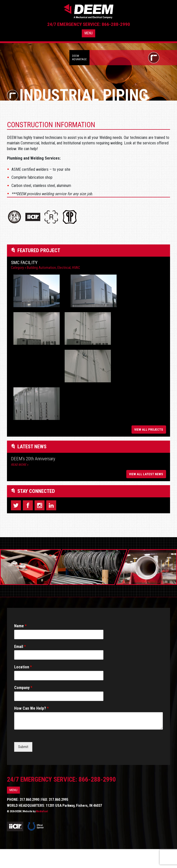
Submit (23, 766)
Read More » (20, 484)
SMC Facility (24, 262)
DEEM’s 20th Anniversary (33, 478)
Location (23, 686)
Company (23, 707)
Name (20, 645)
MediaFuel (42, 831)
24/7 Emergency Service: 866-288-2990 (89, 28)
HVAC (76, 268)
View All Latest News (146, 493)
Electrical (64, 268)
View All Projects (149, 449)
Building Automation (41, 268)
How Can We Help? (31, 727)
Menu (89, 37)
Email (20, 665)
